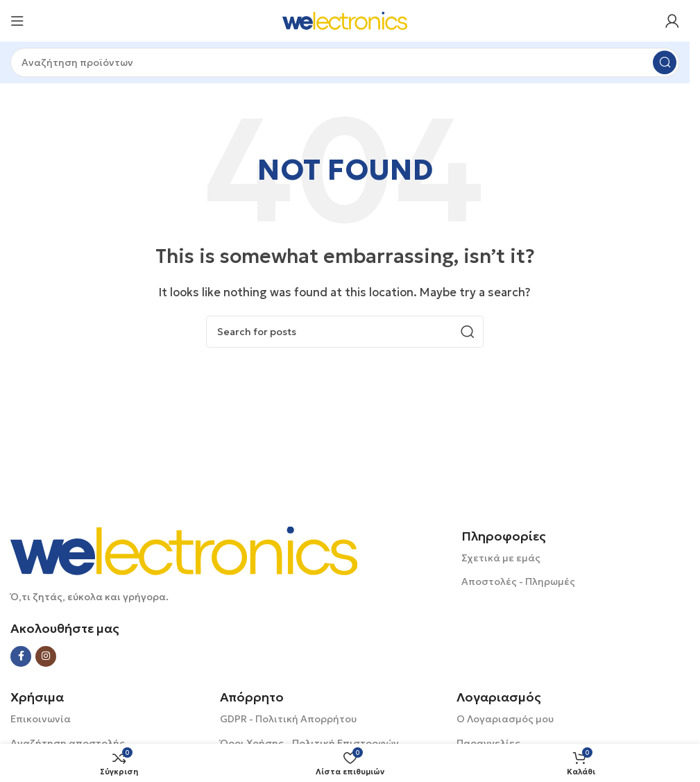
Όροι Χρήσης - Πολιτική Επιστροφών (309, 743)
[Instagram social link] (46, 656)
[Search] (345, 62)
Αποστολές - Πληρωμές (518, 581)
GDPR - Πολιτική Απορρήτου (288, 719)
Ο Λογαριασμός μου (505, 719)
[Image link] (184, 550)
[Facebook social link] (21, 656)
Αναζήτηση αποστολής (68, 743)
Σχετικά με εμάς (501, 558)
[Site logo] (345, 20)
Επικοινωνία (41, 719)
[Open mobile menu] (17, 21)
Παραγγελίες (488, 743)
